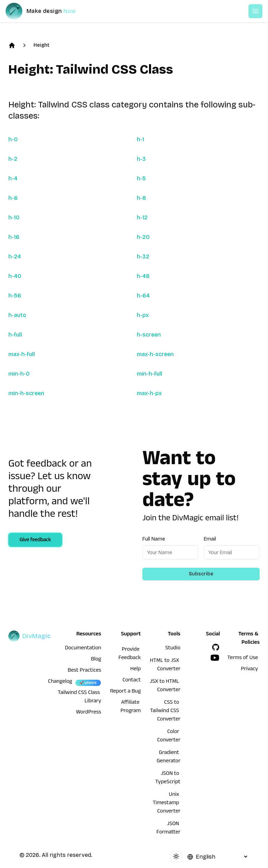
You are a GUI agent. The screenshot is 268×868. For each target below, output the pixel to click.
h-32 (143, 256)
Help (135, 670)
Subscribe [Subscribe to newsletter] (201, 574)
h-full (15, 335)
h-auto (17, 315)
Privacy (250, 670)
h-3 (141, 159)
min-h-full (150, 374)
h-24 (15, 256)
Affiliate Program (131, 707)
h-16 (14, 237)
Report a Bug (126, 692)
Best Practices (84, 671)
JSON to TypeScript (168, 778)
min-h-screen (26, 393)
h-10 (14, 217)
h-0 (13, 139)
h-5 (141, 178)
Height (42, 45)
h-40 (15, 276)
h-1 (140, 139)
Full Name (154, 539)
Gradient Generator (169, 757)
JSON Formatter (168, 829)
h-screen (149, 335)
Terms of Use (243, 658)
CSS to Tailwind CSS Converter (165, 711)
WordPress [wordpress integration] (89, 713)
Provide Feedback (130, 654)
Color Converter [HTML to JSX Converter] (169, 737)
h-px (143, 315)
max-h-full (22, 354)
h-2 (13, 159)
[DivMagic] (48, 11)
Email (210, 539)
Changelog (60, 682)
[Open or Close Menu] (255, 11)
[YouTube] (215, 658)
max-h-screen (155, 354)
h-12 (142, 217)
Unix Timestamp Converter (166, 803)
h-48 (143, 276)
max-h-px (149, 393)
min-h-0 (19, 374)
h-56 (15, 296)
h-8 (142, 198)
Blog (96, 660)
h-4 (13, 178)
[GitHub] (216, 647)
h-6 (13, 198)
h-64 (143, 296)
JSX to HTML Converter (165, 686)
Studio (173, 649)
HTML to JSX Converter (165, 665)
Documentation (83, 649)
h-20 (143, 237)
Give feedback (35, 541)
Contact (132, 681)
